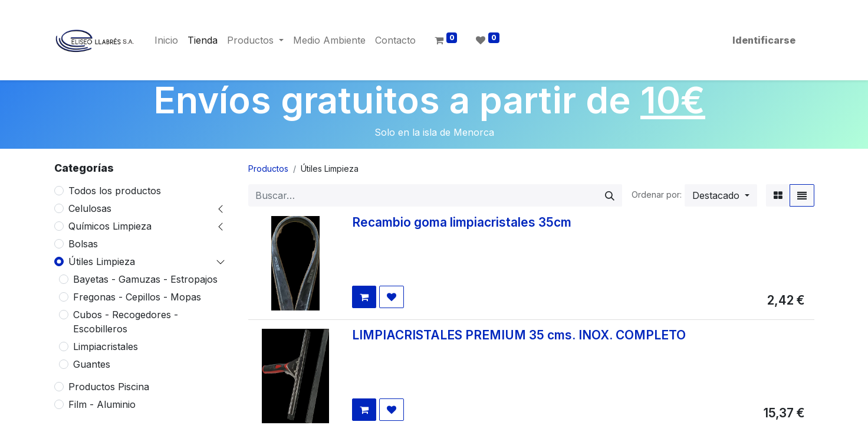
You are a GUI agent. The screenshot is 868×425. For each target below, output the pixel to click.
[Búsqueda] (610, 195)
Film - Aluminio (102, 404)
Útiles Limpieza (102, 261)
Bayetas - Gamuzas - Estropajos (145, 279)
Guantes (92, 364)
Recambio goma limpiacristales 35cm (462, 222)
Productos (268, 169)
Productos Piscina (109, 387)
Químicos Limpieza (110, 226)
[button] (721, 195)
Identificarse (764, 40)
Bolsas (83, 244)
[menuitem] (166, 40)
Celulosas (90, 208)
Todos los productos (115, 191)
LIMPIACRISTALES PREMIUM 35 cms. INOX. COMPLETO (519, 335)
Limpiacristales (106, 346)
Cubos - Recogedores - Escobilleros (126, 322)
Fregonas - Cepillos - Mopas (137, 297)
